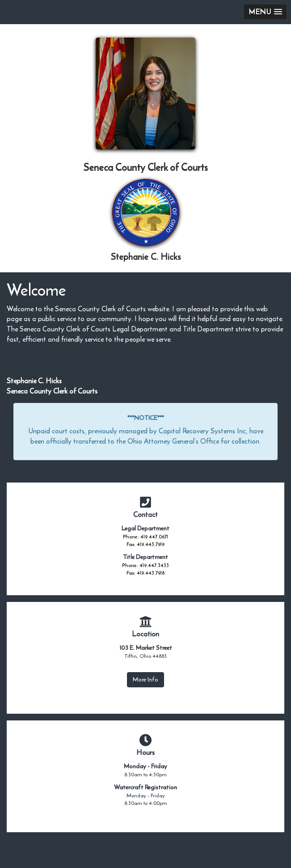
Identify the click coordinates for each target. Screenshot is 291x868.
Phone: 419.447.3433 (145, 565)
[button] (265, 12)
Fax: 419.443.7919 (145, 544)
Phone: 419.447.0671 (145, 537)
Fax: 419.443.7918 (145, 573)
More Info (145, 680)
